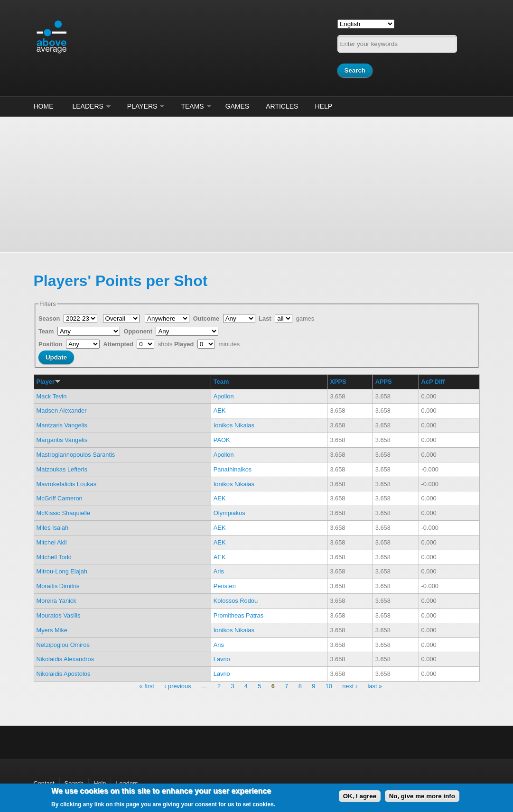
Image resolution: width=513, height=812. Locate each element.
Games (238, 106)
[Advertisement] (256, 183)
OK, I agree (360, 796)
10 (329, 686)
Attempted (119, 344)
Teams (192, 106)
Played (185, 344)
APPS (384, 382)
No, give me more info (422, 796)
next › (350, 686)
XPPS (338, 382)
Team (47, 331)
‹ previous (177, 686)
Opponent (139, 331)
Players (142, 106)
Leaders (88, 106)
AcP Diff (433, 382)
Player (49, 382)
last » (375, 686)
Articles (282, 106)
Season (50, 318)
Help (323, 106)
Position (51, 344)
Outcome (207, 318)
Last (266, 318)
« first (147, 686)
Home (44, 106)
